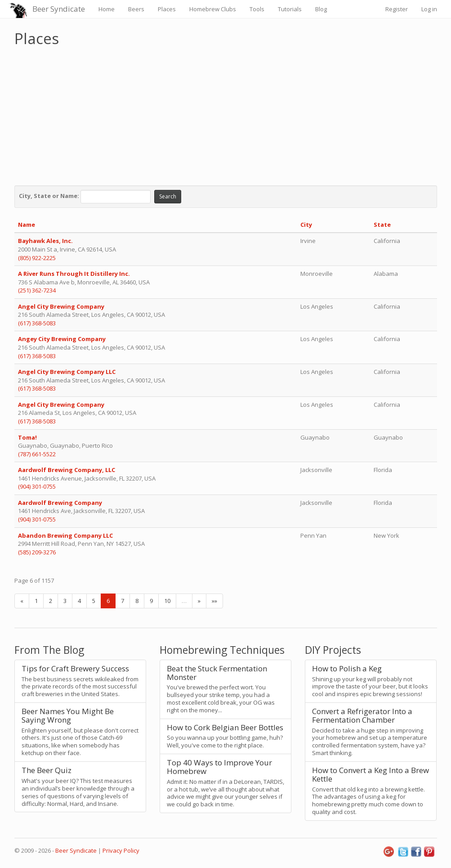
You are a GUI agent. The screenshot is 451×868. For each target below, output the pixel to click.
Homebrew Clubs (213, 9)
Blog (321, 9)
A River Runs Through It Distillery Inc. (75, 274)
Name (27, 225)
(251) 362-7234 (37, 290)
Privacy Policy (121, 850)
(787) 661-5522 (37, 454)
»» (214, 601)
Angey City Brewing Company (62, 339)
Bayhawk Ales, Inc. (45, 241)
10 (167, 601)
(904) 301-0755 (37, 486)
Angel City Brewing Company (61, 306)
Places (167, 9)
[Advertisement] (226, 114)
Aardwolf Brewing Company (61, 503)
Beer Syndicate (59, 9)
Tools (257, 9)
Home (107, 9)
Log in (429, 9)
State (382, 225)
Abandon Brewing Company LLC (65, 535)
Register (397, 9)
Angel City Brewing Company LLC (67, 372)
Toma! (27, 437)
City (306, 225)
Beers (136, 9)
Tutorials (290, 9)
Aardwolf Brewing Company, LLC (67, 470)
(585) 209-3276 (37, 552)
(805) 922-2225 (37, 258)
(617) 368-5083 (37, 323)
